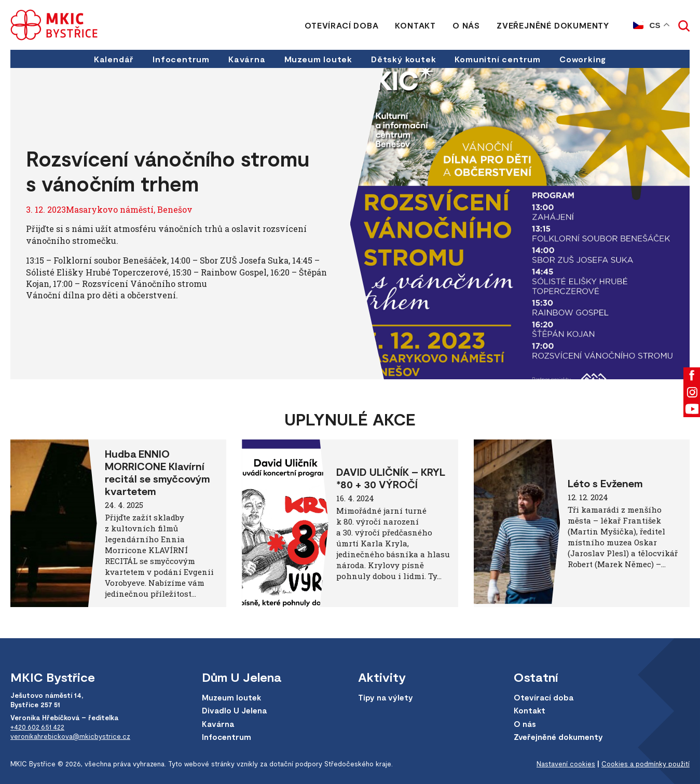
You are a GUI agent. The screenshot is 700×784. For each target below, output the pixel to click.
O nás (466, 25)
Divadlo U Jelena (234, 710)
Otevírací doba (341, 25)
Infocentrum (181, 59)
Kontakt (415, 25)
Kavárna (247, 59)
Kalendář (114, 59)
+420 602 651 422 (37, 727)
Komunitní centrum (498, 59)
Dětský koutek (403, 59)
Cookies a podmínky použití (646, 764)
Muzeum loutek (318, 59)
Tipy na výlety (386, 697)
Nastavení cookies (566, 764)
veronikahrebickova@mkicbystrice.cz (70, 736)
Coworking (583, 59)
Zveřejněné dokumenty (553, 25)
